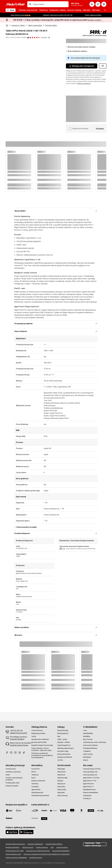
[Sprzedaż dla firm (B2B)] (39, 742)
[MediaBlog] (87, 736)
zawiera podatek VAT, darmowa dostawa (94, 35)
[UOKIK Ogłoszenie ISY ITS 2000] (15, 851)
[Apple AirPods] (36, 790)
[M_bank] (91, 811)
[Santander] (44, 819)
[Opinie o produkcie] (33, 37)
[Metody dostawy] (63, 730)
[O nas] (85, 730)
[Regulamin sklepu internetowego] (42, 745)
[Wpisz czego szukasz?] (30, 4)
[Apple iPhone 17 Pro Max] (91, 778)
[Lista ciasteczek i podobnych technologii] (38, 851)
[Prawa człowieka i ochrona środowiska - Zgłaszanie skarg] (43, 749)
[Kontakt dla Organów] (36, 858)
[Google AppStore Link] (26, 832)
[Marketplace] (87, 757)
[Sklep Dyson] (61, 784)
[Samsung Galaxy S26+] (91, 772)
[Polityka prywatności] (42, 847)
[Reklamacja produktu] (38, 733)
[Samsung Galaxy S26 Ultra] (92, 769)
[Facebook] (8, 752)
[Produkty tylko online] (13, 783)
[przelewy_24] (35, 811)
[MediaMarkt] (15, 4)
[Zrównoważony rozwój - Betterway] (94, 742)
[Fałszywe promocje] (28, 847)
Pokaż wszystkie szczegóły (25, 527)
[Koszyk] (104, 4)
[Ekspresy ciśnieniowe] (38, 781)
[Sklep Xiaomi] (61, 772)
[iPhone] (34, 772)
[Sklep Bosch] (61, 775)
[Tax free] (60, 760)
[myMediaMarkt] (88, 733)
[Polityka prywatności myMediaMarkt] (16, 858)
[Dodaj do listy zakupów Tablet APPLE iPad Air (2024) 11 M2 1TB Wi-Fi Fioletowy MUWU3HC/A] (103, 66)
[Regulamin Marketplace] (13, 847)
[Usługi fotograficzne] (64, 745)
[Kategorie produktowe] (65, 757)
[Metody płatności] (63, 733)
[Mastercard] (72, 811)
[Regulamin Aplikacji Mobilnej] (54, 844)
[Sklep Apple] (61, 769)
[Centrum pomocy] (37, 730)
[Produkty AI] (87, 798)
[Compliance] (87, 751)
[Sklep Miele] (61, 793)
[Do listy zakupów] (98, 4)
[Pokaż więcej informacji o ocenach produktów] (49, 37)
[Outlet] (8, 775)
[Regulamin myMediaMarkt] (35, 844)
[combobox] (50, 4)
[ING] (100, 811)
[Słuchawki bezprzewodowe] (40, 795)
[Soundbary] (35, 787)
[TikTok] (25, 752)
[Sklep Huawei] (62, 790)
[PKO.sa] (35, 818)
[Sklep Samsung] (62, 795)
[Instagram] (16, 752)
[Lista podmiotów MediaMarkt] (61, 851)
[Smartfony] (35, 784)
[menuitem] (28, 10)
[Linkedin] (20, 752)
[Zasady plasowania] (62, 847)
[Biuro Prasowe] (88, 739)
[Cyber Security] (88, 754)
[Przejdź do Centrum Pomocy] (19, 745)
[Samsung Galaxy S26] (90, 775)
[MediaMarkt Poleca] (89, 790)
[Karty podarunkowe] (64, 754)
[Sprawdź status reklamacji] (40, 739)
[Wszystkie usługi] (63, 751)
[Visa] (63, 811)
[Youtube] (12, 752)
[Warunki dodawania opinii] (13, 854)
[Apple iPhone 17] (88, 787)
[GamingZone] (87, 795)
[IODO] (52, 847)
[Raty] (59, 736)
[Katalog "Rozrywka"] (12, 786)
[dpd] (9, 811)
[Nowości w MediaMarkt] (91, 793)
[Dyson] (33, 778)
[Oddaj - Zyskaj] (62, 739)
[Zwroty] (34, 736)
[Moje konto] (92, 4)
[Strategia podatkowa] (90, 748)
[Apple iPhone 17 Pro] (90, 781)
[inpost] (18, 811)
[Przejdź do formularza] (17, 739)
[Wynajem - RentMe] (64, 742)
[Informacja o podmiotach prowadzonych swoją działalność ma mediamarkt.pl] (43, 755)
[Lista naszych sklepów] (90, 745)
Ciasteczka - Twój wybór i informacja (95, 844)
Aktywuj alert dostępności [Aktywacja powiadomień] (82, 66)
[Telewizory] (35, 775)
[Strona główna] (7, 25)
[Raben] (9, 818)
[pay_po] (44, 811)
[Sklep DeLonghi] (62, 778)
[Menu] (11, 10)
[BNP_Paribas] (54, 811)
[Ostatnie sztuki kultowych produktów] (17, 779)
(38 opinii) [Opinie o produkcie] (44, 37)
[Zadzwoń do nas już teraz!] (18, 733)
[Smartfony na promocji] (13, 772)
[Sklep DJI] (60, 781)
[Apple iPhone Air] (88, 784)
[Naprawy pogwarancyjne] (66, 748)
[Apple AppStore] (12, 832)
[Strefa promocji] (11, 769)
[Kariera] (86, 760)
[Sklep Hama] (61, 787)
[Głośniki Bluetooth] (37, 793)
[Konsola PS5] (36, 769)
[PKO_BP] (82, 811)
